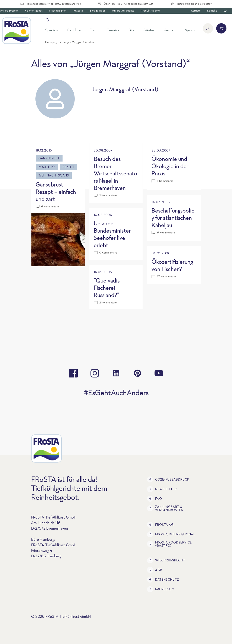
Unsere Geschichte (123, 11)
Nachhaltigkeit (58, 11)
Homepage (52, 42)
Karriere (196, 11)
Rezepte (78, 11)
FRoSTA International (171, 534)
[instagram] (95, 373)
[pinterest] (137, 373)
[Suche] (120, 21)
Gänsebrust (49, 158)
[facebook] (73, 373)
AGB (155, 570)
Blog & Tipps (98, 11)
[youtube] (159, 373)
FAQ (155, 499)
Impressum (161, 589)
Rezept (69, 167)
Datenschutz (163, 580)
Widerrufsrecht (166, 560)
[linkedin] (116, 373)
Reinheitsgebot (34, 11)
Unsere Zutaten (9, 11)
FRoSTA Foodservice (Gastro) (169, 544)
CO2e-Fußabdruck (168, 479)
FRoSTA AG (160, 525)
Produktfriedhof (150, 11)
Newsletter (162, 489)
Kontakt (212, 11)
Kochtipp (47, 167)
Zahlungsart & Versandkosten (165, 508)
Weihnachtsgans (54, 175)
